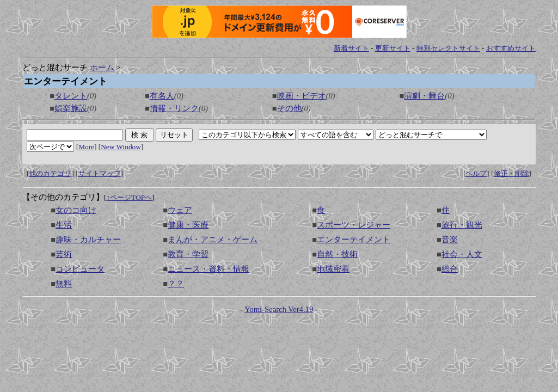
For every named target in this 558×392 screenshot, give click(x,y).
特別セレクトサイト (448, 48)
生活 (64, 225)
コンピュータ (80, 269)
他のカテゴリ (50, 173)
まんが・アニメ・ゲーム (213, 240)
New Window (121, 147)
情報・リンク (174, 108)
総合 (450, 269)
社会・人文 (462, 254)
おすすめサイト (511, 48)
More (86, 147)
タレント (71, 96)
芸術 (64, 254)
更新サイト (393, 48)
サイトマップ (100, 173)
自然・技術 (337, 254)
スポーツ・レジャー (354, 225)
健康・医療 (188, 225)
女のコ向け (76, 210)
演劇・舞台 (424, 96)
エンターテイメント (354, 240)
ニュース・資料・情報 (209, 269)
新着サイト (351, 48)
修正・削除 (511, 173)
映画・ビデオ (302, 96)
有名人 (162, 96)
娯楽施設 (71, 108)
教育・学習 (188, 254)
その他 (289, 108)
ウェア (180, 210)
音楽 (450, 240)
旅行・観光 (462, 225)
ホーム (102, 68)
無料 (64, 284)
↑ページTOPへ (129, 197)
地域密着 (333, 269)
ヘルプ (476, 173)
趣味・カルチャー (88, 240)
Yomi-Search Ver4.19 (279, 309)
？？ (176, 284)
